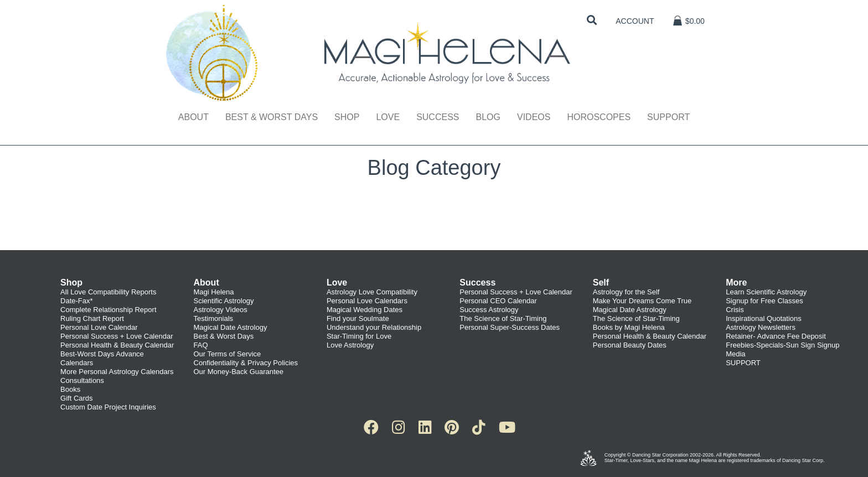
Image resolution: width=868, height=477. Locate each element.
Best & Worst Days (272, 117)
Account (635, 21)
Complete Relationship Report (108, 310)
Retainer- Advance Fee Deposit (776, 336)
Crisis (735, 310)
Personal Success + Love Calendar (117, 336)
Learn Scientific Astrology (766, 292)
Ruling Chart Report (92, 318)
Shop (347, 117)
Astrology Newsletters (761, 327)
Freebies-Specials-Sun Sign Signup (782, 345)
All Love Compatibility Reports (108, 292)
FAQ (201, 345)
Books (70, 389)
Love (388, 117)
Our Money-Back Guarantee (239, 372)
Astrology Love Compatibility (372, 292)
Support (668, 117)
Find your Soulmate (358, 318)
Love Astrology (350, 345)
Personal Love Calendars (367, 301)
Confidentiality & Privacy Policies (246, 363)
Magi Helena (214, 292)
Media (735, 354)
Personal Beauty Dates (630, 345)
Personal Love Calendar (99, 327)
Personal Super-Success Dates (510, 327)
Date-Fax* (77, 301)
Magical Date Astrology (231, 327)
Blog (488, 117)
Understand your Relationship (374, 327)
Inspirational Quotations (764, 318)
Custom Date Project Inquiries (108, 407)
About (193, 117)
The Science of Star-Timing (503, 318)
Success (438, 117)
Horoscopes (599, 117)
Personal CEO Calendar (498, 301)
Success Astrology (489, 310)
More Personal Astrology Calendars (117, 372)
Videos (534, 117)
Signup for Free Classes (764, 301)
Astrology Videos (221, 310)
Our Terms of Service (228, 354)
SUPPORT (743, 363)
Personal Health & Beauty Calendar (117, 345)
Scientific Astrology (224, 301)
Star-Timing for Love (359, 336)
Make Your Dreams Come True (642, 301)
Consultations (82, 380)
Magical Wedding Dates (365, 310)
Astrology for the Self (626, 292)
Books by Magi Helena (629, 327)
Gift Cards (77, 398)
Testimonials (214, 318)
